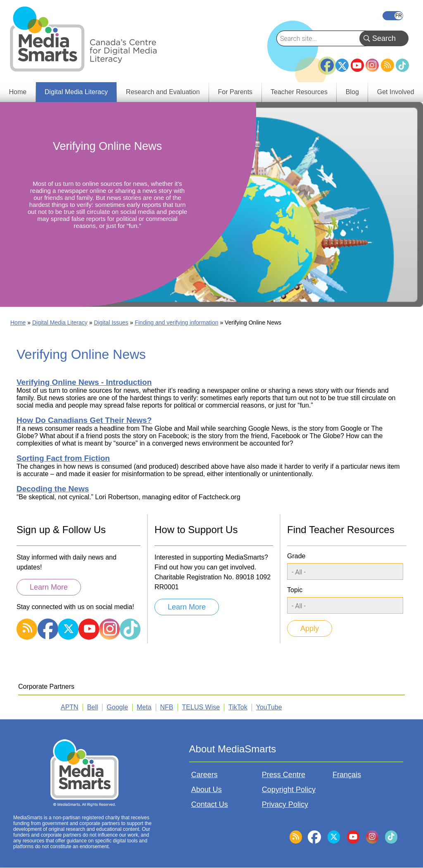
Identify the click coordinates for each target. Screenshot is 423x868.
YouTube (357, 65)
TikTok (402, 65)
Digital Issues (111, 323)
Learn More (49, 587)
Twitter (342, 65)
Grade (296, 556)
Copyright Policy (289, 790)
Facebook (327, 62)
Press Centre (284, 775)
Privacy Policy (285, 804)
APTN (70, 707)
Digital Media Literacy (60, 323)
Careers (204, 775)
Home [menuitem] (18, 92)
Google (117, 707)
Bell (93, 707)
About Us (207, 790)
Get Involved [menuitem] (396, 92)
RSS (387, 65)
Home (18, 323)
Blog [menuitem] (352, 92)
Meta (144, 707)
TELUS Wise (201, 707)
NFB (167, 707)
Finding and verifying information (176, 323)
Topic (295, 590)
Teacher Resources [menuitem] (299, 92)
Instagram (372, 65)
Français (393, 16)
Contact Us (210, 804)
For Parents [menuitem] (235, 92)
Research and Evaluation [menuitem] (163, 92)
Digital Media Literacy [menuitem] (76, 92)
